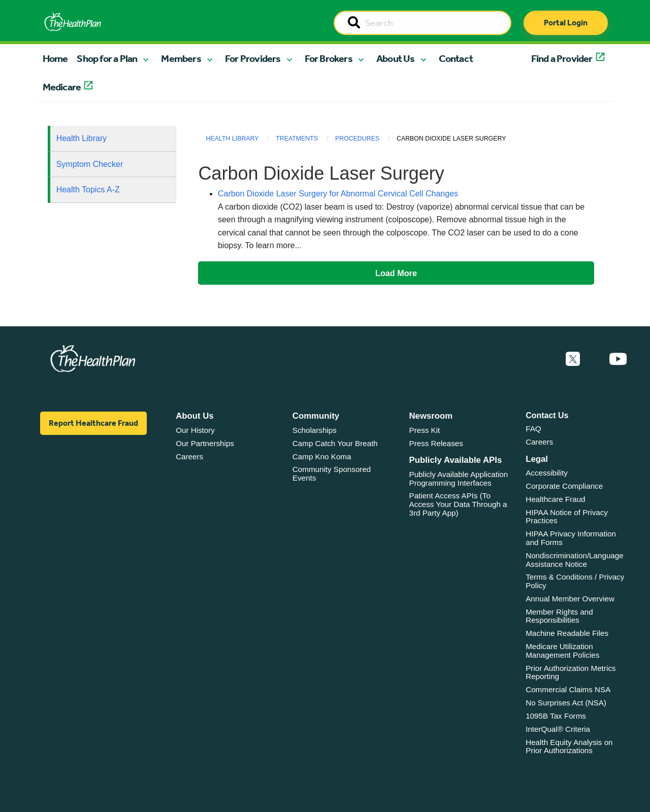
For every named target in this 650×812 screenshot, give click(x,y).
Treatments (297, 139)
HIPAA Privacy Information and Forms (571, 538)
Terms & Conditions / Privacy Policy (575, 581)
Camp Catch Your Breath (335, 443)
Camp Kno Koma (322, 456)
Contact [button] (456, 58)
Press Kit (425, 430)
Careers (189, 456)
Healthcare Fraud (555, 499)
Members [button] (181, 58)
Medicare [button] (62, 87)
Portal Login (566, 23)
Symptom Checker (90, 164)
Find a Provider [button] (562, 58)
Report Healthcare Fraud (93, 423)
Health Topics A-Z (88, 190)
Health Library (82, 138)
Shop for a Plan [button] (107, 58)
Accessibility (547, 473)
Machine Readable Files (567, 633)
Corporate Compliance (564, 486)
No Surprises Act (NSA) (566, 703)
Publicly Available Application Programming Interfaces (459, 479)
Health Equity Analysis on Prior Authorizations (569, 747)
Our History (195, 430)
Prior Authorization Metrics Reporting (571, 672)
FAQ (533, 429)
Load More (396, 273)
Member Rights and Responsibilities (559, 616)
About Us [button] (396, 58)
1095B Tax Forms (556, 716)
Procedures (357, 139)
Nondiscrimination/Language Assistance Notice (575, 560)
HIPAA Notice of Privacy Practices (567, 517)
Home (55, 58)
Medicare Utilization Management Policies (562, 651)
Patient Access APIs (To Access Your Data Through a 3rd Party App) (458, 504)
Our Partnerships (205, 443)
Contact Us (547, 415)
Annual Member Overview (570, 599)
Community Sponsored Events (332, 473)
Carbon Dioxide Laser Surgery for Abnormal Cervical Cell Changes (338, 194)
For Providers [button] (253, 58)
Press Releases (436, 443)
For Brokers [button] (329, 58)
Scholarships (315, 430)
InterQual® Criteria (558, 729)
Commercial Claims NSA (568, 689)
